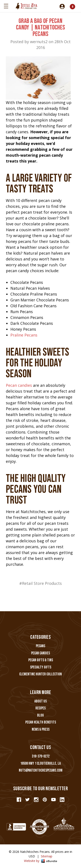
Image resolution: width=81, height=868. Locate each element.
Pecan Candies (40, 653)
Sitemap (47, 856)
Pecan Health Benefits (41, 722)
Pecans (40, 646)
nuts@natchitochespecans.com (41, 770)
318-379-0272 (41, 756)
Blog (40, 715)
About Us (40, 701)
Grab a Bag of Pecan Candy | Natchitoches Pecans (40, 28)
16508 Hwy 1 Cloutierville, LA (40, 763)
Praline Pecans (24, 335)
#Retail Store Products (40, 583)
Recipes (40, 708)
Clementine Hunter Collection (40, 674)
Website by (40, 861)
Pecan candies (19, 385)
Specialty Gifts (41, 667)
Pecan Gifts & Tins (41, 660)
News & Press (41, 729)
